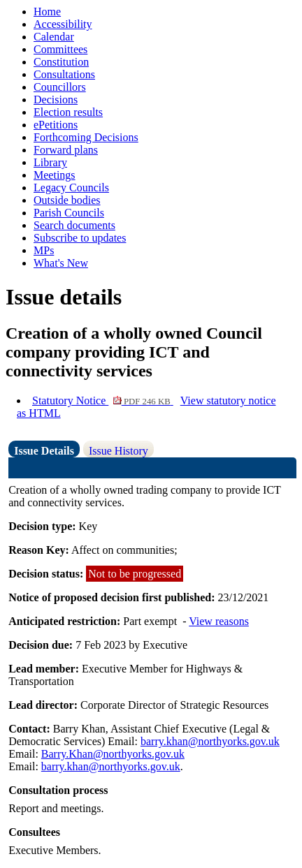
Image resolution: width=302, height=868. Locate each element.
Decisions (56, 100)
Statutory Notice (103, 400)
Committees (60, 49)
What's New (61, 263)
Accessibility (63, 24)
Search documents (74, 225)
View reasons (219, 621)
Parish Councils (69, 213)
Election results (68, 112)
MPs (44, 250)
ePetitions (56, 125)
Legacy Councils (71, 187)
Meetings (55, 175)
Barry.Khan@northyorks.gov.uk (113, 754)
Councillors (60, 87)
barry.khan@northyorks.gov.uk (210, 741)
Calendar (54, 37)
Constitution (61, 62)
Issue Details (44, 451)
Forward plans (66, 150)
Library (50, 162)
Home (47, 12)
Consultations (64, 74)
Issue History (118, 451)
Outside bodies (67, 200)
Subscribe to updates (80, 238)
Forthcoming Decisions (86, 137)
